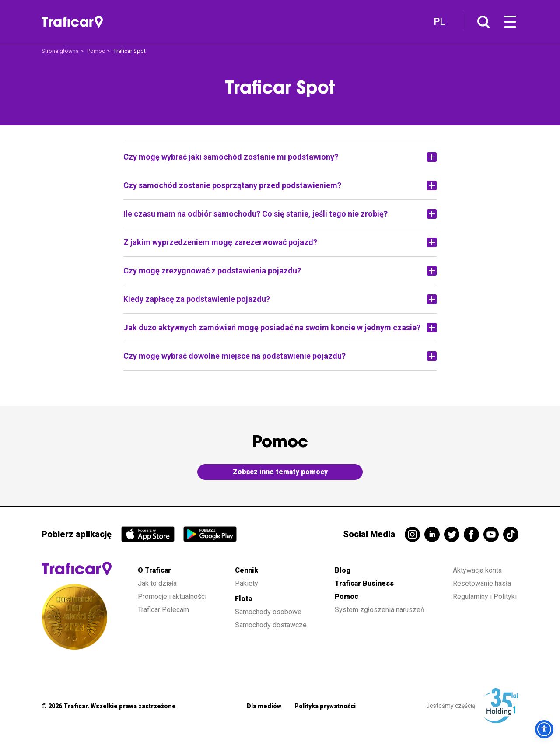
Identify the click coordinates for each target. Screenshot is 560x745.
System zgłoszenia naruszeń (380, 610)
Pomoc (96, 51)
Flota (243, 599)
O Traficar (154, 570)
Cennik (247, 570)
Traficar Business (364, 583)
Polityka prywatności (325, 706)
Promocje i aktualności (172, 596)
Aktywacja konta (477, 570)
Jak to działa (157, 583)
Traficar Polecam (163, 610)
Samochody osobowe (268, 612)
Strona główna (60, 51)
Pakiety (247, 583)
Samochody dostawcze (271, 625)
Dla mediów (264, 706)
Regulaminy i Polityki (486, 596)
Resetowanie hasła (482, 583)
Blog (343, 570)
